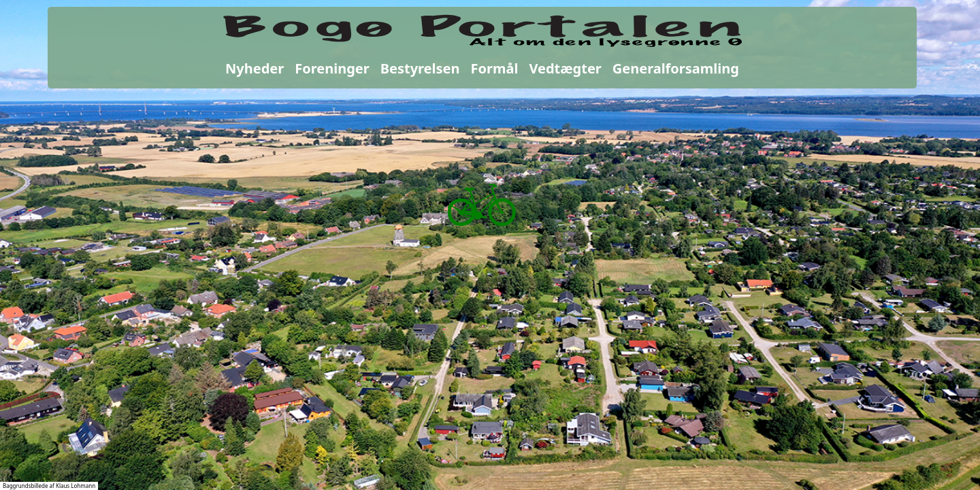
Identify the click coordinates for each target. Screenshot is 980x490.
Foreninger (332, 68)
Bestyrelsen (420, 68)
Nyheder (255, 68)
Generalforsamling (676, 68)
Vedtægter (565, 68)
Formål (495, 68)
